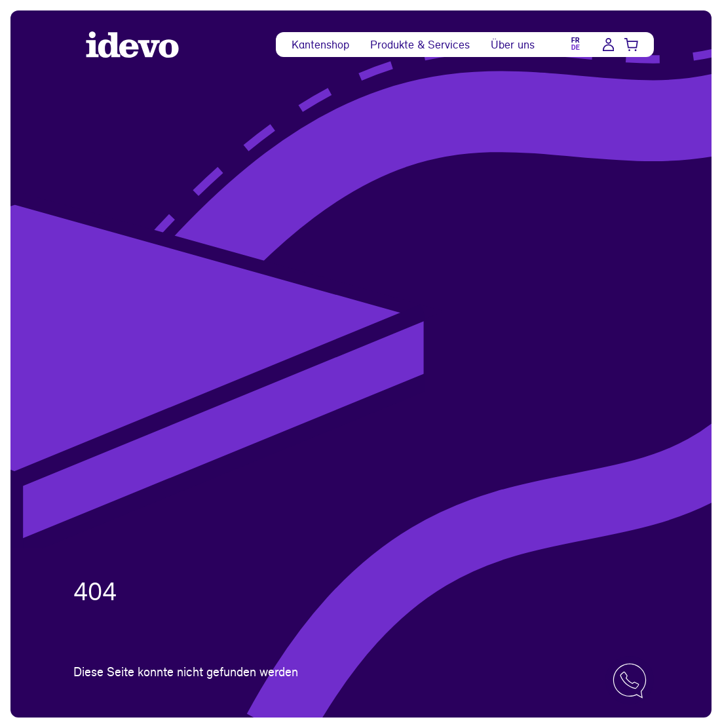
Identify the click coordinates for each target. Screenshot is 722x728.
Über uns (513, 44)
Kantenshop (320, 44)
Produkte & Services (420, 44)
